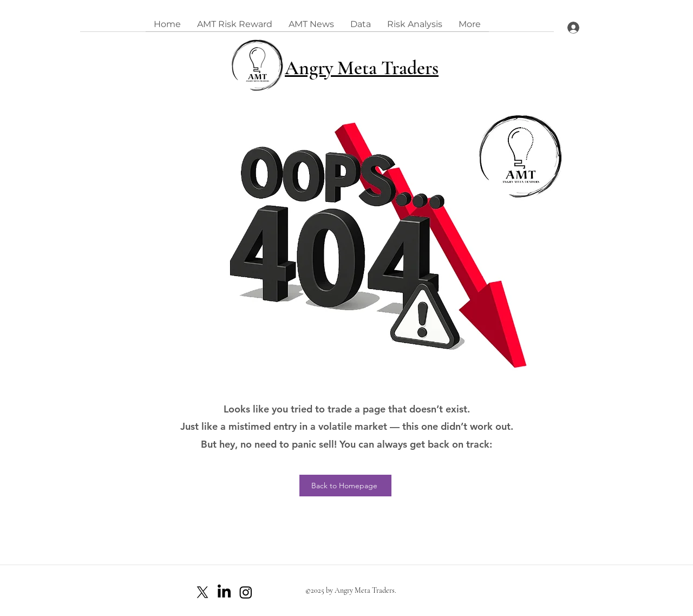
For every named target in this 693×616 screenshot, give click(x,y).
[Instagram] (246, 592)
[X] (202, 592)
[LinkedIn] (224, 592)
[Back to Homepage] (345, 486)
